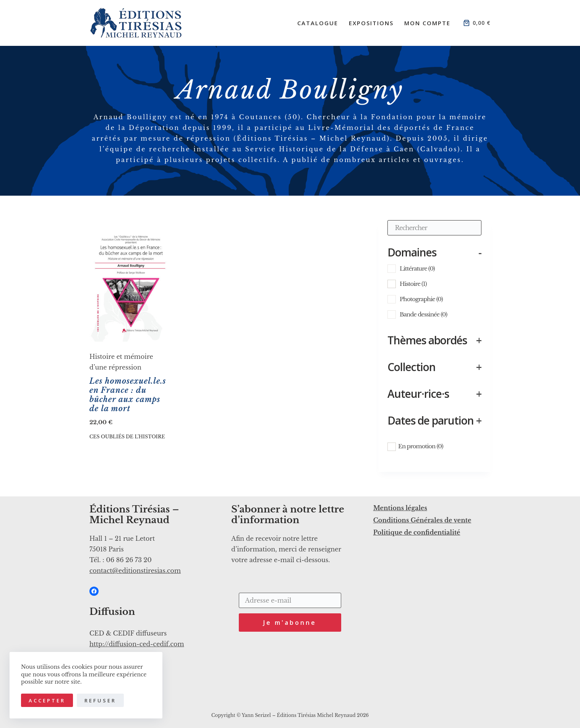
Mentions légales (400, 508)
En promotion (421, 446)
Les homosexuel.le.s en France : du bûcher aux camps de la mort (128, 395)
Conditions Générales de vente (422, 520)
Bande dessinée (423, 314)
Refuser (100, 700)
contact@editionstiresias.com (135, 571)
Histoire (413, 284)
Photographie (421, 299)
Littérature (417, 268)
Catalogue (318, 23)
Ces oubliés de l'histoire (127, 437)
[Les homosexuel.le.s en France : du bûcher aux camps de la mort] (130, 281)
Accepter (47, 700)
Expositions (371, 23)
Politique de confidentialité (417, 532)
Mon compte (427, 23)
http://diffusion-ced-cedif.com (137, 644)
